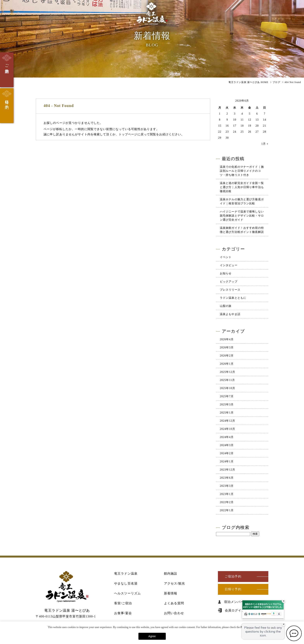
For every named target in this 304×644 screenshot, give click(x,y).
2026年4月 (227, 339)
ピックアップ (229, 282)
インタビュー (229, 265)
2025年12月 (228, 372)
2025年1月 (227, 413)
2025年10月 (228, 388)
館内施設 (171, 574)
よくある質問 (174, 603)
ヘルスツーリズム (127, 593)
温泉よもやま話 (230, 314)
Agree (152, 636)
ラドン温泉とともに (233, 298)
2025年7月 (227, 396)
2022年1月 (227, 510)
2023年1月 (227, 494)
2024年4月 (227, 437)
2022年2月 (227, 502)
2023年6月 (227, 478)
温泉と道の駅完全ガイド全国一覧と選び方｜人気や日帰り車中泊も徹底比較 (242, 187)
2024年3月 (227, 445)
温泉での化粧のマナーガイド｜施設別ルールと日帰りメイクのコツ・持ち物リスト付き (242, 171)
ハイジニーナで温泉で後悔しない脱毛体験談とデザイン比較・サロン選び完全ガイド (242, 216)
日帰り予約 (7, 97)
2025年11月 (227, 380)
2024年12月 (228, 421)
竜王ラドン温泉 (126, 574)
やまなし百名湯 (126, 583)
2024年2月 (227, 453)
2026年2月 (227, 356)
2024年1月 (227, 461)
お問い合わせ (174, 613)
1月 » (265, 144)
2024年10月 (228, 429)
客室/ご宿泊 (123, 603)
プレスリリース (230, 290)
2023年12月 (228, 470)
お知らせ (226, 273)
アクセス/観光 (174, 583)
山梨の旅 (226, 306)
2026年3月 (227, 347)
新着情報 (171, 593)
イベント (226, 257)
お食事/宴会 (123, 613)
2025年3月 (227, 404)
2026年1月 (227, 364)
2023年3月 (227, 486)
